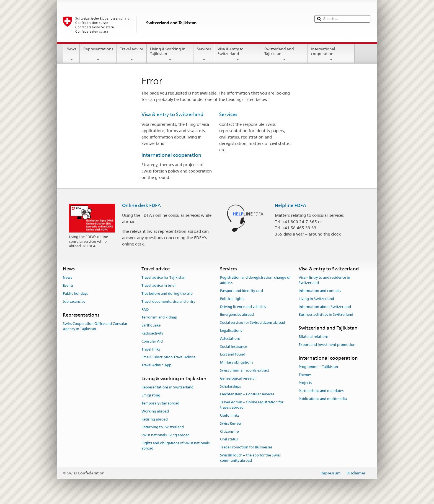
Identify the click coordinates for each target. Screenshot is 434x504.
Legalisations (231, 331)
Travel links (151, 349)
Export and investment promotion (327, 345)
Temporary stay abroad (160, 403)
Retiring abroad (155, 419)
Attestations (230, 339)
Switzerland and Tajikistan (284, 54)
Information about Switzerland (325, 307)
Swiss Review (231, 423)
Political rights (232, 299)
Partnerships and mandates (321, 391)
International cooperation (331, 54)
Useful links (230, 415)
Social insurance (233, 347)
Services (204, 54)
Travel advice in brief (159, 285)
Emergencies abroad (237, 315)
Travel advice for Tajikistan (163, 278)
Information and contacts (320, 291)
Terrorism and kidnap (159, 318)
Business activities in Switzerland (326, 315)
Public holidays (75, 293)
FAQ (145, 310)
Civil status (229, 439)
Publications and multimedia (323, 399)
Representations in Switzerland (167, 387)
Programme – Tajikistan (318, 367)
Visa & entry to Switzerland (238, 54)
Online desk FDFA (141, 205)
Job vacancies (74, 301)
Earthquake (151, 325)
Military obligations (237, 362)
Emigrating (151, 395)
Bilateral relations (313, 337)
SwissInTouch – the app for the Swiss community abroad (250, 458)
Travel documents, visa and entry (168, 301)
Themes (305, 375)
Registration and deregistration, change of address (255, 280)
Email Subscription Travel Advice (168, 357)
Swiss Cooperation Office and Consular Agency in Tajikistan (95, 326)
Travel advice (132, 54)
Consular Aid (152, 341)
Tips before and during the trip (167, 293)
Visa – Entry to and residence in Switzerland (324, 280)
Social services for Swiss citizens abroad (253, 322)
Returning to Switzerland (163, 427)
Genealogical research (238, 378)
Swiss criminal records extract (245, 370)
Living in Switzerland (316, 299)
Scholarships (230, 386)
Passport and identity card (241, 291)
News (71, 54)
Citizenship (229, 431)
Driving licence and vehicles (243, 307)
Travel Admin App (156, 365)
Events (68, 285)
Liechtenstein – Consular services (247, 394)
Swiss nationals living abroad (166, 435)
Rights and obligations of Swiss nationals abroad (175, 446)
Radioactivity (152, 333)
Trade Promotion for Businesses (246, 447)
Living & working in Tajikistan (170, 54)
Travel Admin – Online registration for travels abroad (252, 405)
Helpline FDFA (290, 205)
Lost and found (233, 355)
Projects (305, 383)
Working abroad (155, 411)
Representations (98, 54)
